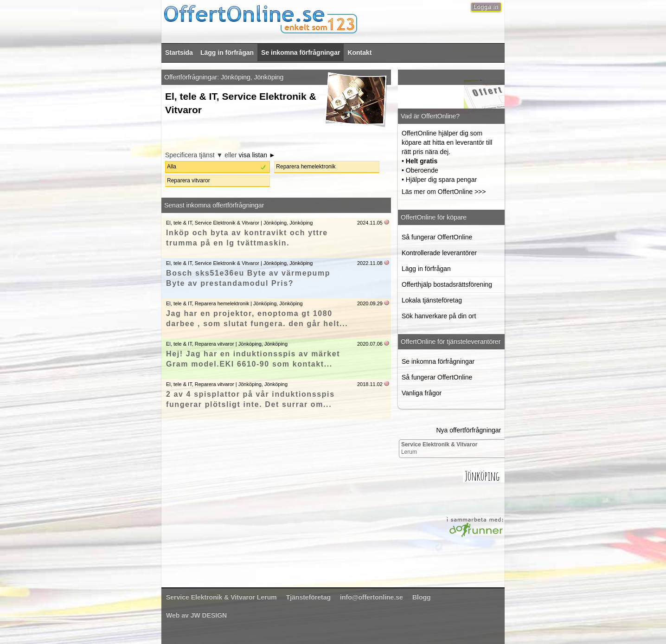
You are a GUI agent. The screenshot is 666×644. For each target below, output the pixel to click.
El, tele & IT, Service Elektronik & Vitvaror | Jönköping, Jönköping (239, 223)
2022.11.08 (370, 263)
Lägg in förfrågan (227, 52)
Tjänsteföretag (308, 597)
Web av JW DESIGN (196, 615)
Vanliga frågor (422, 393)
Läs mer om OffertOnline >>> (444, 192)
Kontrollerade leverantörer (439, 253)
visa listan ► (257, 155)
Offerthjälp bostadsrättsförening (447, 284)
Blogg (422, 597)
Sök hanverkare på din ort (439, 316)
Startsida (179, 52)
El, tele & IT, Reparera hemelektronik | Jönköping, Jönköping (234, 303)
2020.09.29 (370, 303)
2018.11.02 (370, 384)
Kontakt (359, 52)
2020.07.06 (370, 344)
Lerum (439, 448)
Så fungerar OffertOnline (437, 237)
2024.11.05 (370, 223)
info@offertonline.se (371, 597)
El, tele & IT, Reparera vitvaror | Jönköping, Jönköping (227, 344)
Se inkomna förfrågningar (301, 52)
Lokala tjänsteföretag (432, 300)
